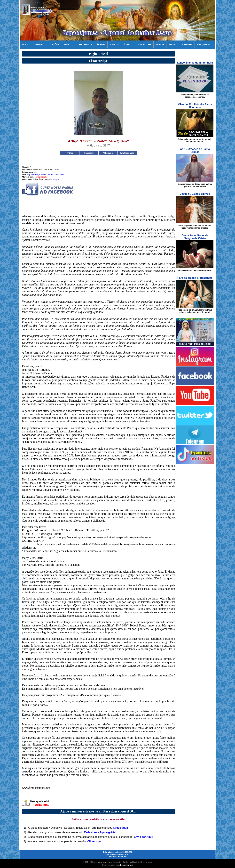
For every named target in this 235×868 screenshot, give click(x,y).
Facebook (89, 153)
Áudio (128, 45)
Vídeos (114, 45)
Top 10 (160, 45)
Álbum (101, 45)
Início (26, 45)
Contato (186, 45)
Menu (68, 45)
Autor (39, 45)
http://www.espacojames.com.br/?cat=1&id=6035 (47, 174)
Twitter (70, 153)
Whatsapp (108, 153)
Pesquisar (204, 45)
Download (144, 45)
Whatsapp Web (127, 153)
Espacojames (127, 865)
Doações (54, 45)
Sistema (84, 45)
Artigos (56, 179)
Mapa (172, 45)
